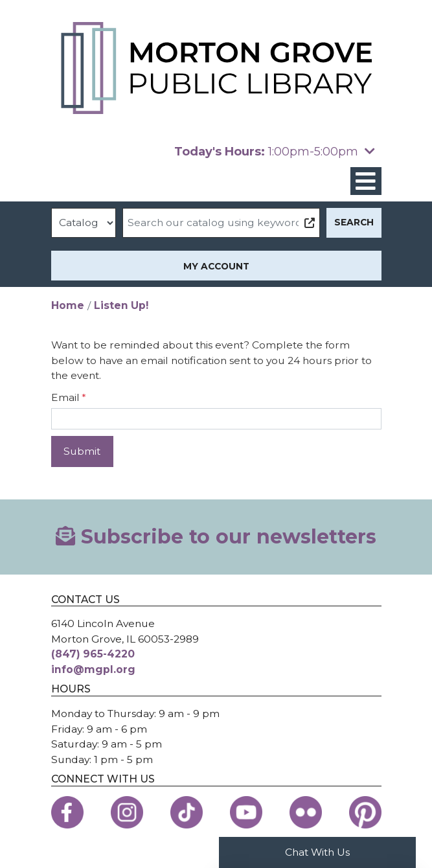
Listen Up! (121, 305)
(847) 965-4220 (93, 654)
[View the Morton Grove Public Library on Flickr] (306, 812)
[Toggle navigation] (366, 181)
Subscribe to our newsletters (216, 537)
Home (68, 305)
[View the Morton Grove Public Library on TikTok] (187, 812)
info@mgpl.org (93, 669)
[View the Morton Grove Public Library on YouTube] (246, 812)
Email (65, 397)
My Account (216, 266)
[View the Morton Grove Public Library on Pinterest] (365, 812)
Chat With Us (317, 852)
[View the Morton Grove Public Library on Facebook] (67, 812)
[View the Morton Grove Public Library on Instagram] (127, 812)
